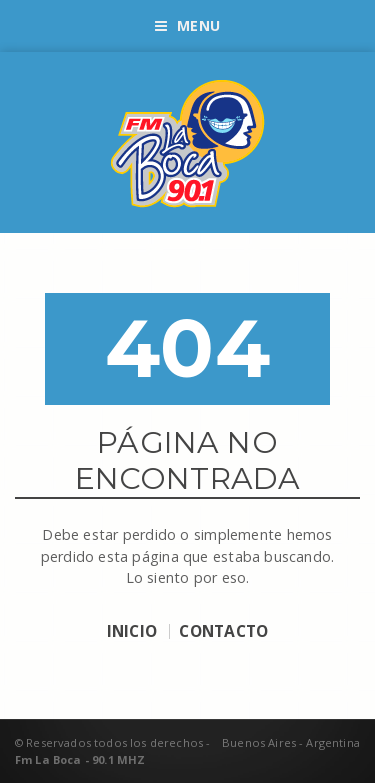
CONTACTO (223, 632)
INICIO (132, 632)
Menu (187, 25)
